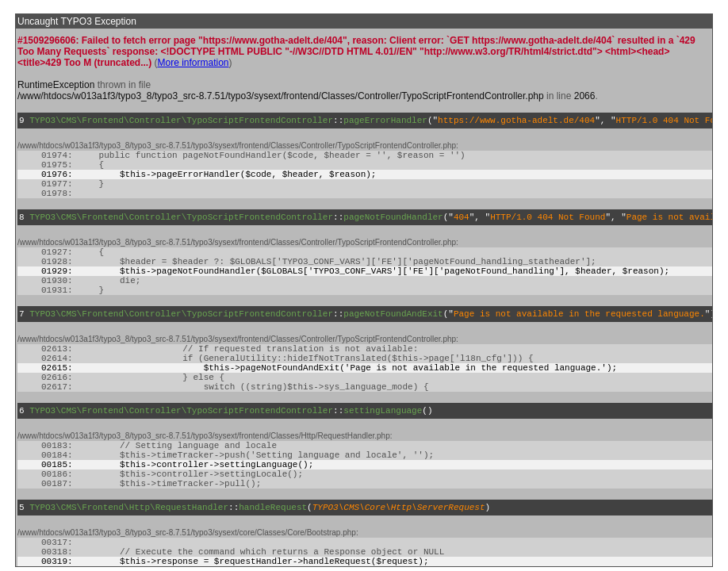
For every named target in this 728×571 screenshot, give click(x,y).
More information (193, 63)
